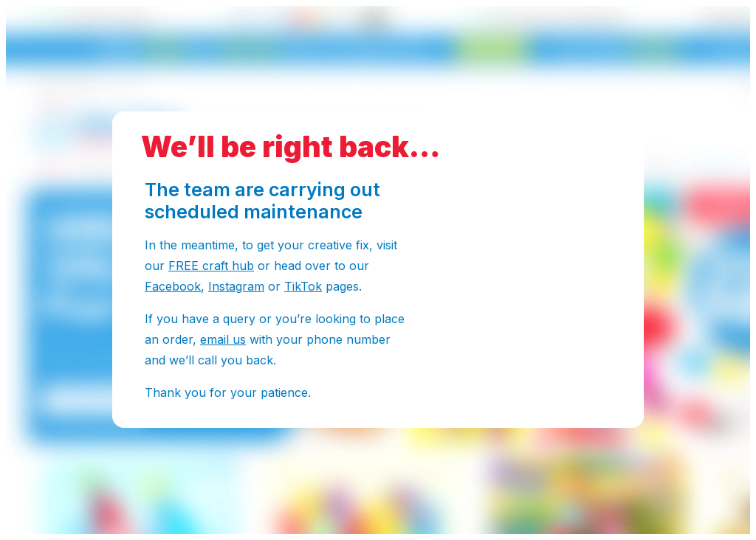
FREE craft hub (211, 266)
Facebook (173, 286)
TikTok (303, 286)
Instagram (236, 286)
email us (223, 339)
